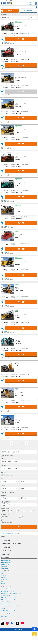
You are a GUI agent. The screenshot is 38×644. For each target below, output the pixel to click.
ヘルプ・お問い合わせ (6, 601)
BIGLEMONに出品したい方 (7, 617)
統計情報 (3, 596)
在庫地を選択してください (18, 517)
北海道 (18, 518)
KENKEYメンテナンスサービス (8, 610)
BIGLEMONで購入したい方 (7, 604)
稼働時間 (3, 508)
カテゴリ (3, 471)
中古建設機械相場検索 (6, 573)
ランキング (3, 588)
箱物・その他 (6, 567)
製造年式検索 (4, 579)
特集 (2, 594)
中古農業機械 (6, 560)
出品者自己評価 (5, 521)
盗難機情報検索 (4, 581)
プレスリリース (4, 592)
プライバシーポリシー (6, 626)
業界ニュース (4, 590)
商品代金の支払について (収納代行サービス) (11, 606)
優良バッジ (4, 533)
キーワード (4, 462)
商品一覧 (11, 546)
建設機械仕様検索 (5, 577)
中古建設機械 (6, 553)
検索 (19, 539)
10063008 (6, 48)
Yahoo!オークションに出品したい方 (9, 619)
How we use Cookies (6, 628)
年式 (2, 492)
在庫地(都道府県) (5, 515)
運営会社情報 (4, 629)
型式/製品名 (4, 485)
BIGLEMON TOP (4, 546)
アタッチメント (7, 563)
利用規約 (3, 621)
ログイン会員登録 (31, 3)
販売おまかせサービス (6, 608)
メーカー (3, 478)
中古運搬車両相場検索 (6, 575)
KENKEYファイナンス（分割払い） (9, 612)
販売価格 (3, 498)
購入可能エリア (5, 527)
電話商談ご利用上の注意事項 (8, 623)
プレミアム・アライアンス (7, 614)
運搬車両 (12, 556)
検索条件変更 (28, 16)
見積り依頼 (21, 44)
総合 (2, 586)
